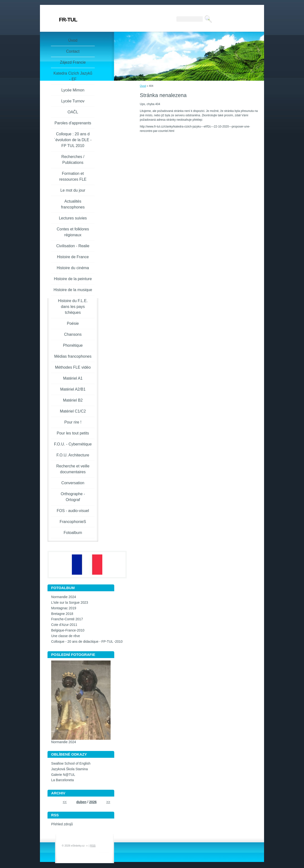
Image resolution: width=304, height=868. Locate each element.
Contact (73, 51)
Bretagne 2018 (62, 614)
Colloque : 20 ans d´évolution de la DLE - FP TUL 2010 (73, 140)
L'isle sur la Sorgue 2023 (70, 603)
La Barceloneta (62, 780)
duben (81, 802)
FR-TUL (68, 20)
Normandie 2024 (64, 597)
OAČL (73, 112)
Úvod (143, 86)
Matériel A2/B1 (73, 389)
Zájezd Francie (73, 62)
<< (65, 802)
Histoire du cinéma (73, 268)
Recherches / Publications (73, 160)
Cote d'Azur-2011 (64, 625)
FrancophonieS (73, 522)
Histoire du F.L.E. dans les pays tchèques (73, 307)
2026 (93, 802)
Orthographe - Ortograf (73, 497)
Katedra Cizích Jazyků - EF (73, 76)
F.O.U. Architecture (73, 455)
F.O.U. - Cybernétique (73, 444)
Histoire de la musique (73, 290)
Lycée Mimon (73, 90)
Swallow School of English (71, 764)
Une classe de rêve (66, 636)
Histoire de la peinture (73, 279)
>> (108, 802)
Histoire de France (73, 257)
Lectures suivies (73, 218)
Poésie (73, 323)
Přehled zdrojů (62, 824)
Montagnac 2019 (64, 608)
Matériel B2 (73, 400)
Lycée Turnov (73, 101)
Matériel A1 (73, 378)
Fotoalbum (73, 533)
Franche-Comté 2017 (67, 619)
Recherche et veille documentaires (73, 469)
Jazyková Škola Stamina (69, 769)
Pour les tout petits (73, 433)
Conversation (73, 483)
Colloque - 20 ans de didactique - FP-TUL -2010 (87, 642)
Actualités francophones (73, 204)
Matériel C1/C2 (73, 411)
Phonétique (73, 345)
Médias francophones (73, 356)
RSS (93, 846)
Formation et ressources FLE (73, 176)
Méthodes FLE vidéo (73, 367)
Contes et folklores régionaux (73, 232)
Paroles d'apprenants (73, 123)
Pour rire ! (73, 422)
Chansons (73, 334)
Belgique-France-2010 (68, 630)
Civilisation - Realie (73, 246)
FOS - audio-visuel (73, 511)
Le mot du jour (73, 190)
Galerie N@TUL (63, 775)
